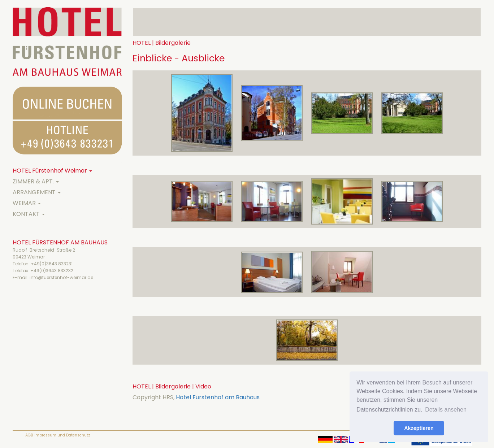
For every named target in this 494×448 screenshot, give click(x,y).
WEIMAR (27, 203)
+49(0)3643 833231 (52, 264)
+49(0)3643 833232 (52, 271)
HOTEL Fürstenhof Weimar (52, 171)
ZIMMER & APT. (36, 181)
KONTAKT (29, 214)
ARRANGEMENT (37, 192)
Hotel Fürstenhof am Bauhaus (218, 397)
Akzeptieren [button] (419, 428)
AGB (29, 435)
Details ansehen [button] (446, 410)
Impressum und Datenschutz (62, 435)
